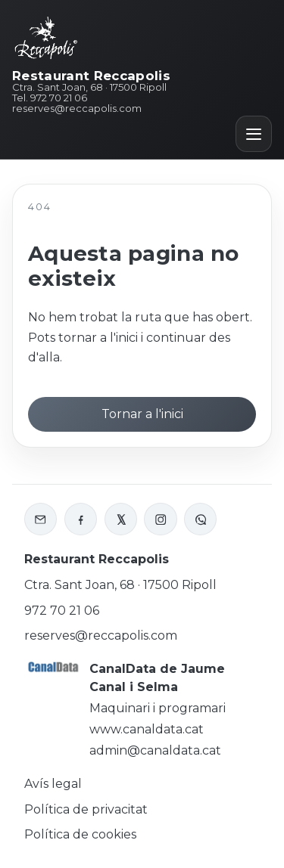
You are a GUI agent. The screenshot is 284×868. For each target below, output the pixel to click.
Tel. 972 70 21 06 (50, 98)
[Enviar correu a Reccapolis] (41, 519)
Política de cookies (80, 834)
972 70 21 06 (62, 611)
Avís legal (53, 784)
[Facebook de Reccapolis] (81, 519)
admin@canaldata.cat (155, 750)
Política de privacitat (86, 809)
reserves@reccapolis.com (77, 108)
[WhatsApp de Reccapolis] (200, 519)
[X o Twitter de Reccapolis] (121, 519)
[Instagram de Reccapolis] (160, 519)
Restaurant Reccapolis (91, 76)
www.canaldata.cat (147, 729)
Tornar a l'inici (142, 414)
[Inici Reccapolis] (46, 37)
